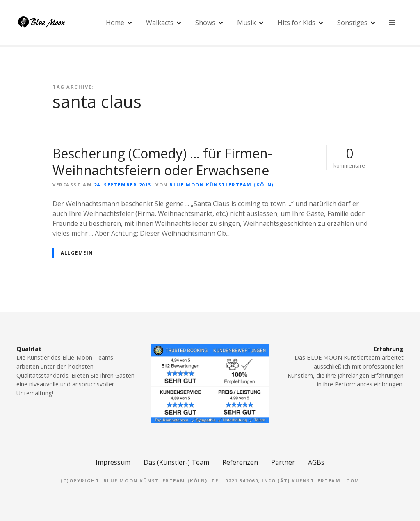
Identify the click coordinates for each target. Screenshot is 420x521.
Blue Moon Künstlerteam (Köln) (221, 185)
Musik (247, 23)
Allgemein (77, 253)
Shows (206, 23)
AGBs (316, 462)
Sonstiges (353, 23)
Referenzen (240, 462)
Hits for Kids (297, 23)
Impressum (113, 462)
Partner (283, 462)
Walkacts (160, 23)
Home (115, 23)
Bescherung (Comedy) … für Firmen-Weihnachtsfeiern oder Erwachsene (162, 162)
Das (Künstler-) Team (176, 462)
